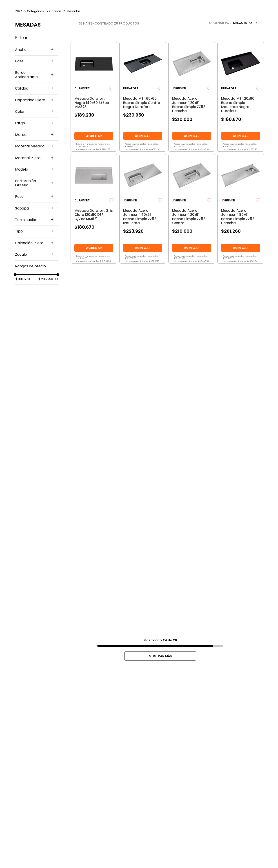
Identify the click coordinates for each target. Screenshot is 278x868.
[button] (36, 50)
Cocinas (55, 11)
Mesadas (74, 11)
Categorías (35, 11)
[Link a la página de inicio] (19, 11)
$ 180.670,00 (25, 279)
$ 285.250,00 (47, 279)
